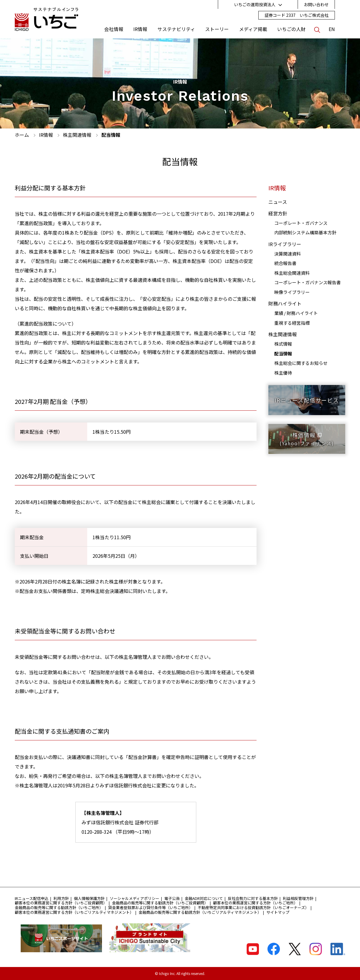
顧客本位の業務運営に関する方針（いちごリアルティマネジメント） (74, 912)
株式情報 (283, 344)
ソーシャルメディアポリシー (134, 898)
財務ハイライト (285, 303)
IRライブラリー (285, 244)
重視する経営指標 (292, 323)
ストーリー (217, 29)
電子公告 (172, 898)
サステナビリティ (176, 29)
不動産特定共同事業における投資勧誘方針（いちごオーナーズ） (253, 907)
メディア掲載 (253, 29)
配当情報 (283, 354)
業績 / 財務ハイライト (296, 313)
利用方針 (61, 898)
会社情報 (114, 29)
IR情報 (140, 29)
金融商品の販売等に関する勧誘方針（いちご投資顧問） (160, 903)
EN (332, 29)
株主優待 (283, 373)
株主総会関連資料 (292, 273)
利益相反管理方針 (298, 898)
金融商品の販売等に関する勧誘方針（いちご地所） (59, 907)
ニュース (278, 202)
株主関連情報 (283, 334)
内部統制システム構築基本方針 (305, 232)
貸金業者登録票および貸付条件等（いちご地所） (150, 907)
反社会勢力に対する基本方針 (253, 898)
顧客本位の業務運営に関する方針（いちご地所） (255, 903)
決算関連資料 (288, 254)
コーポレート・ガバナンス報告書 (308, 282)
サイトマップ (278, 912)
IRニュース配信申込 (32, 898)
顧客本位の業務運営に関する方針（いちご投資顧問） (61, 903)
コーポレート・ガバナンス (301, 223)
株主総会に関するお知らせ (301, 363)
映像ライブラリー (292, 292)
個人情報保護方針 (89, 898)
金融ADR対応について (204, 898)
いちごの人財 (291, 29)
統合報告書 (285, 263)
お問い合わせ (316, 4)
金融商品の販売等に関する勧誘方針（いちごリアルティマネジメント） (200, 912)
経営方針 (278, 213)
